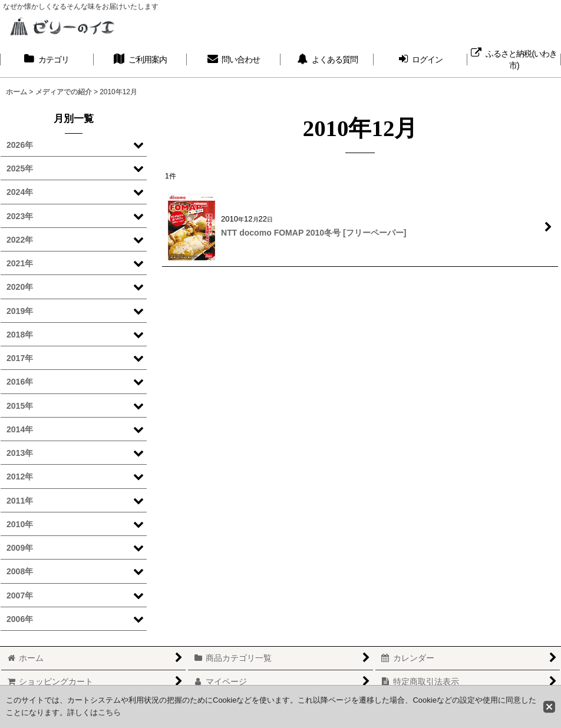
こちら (109, 712)
